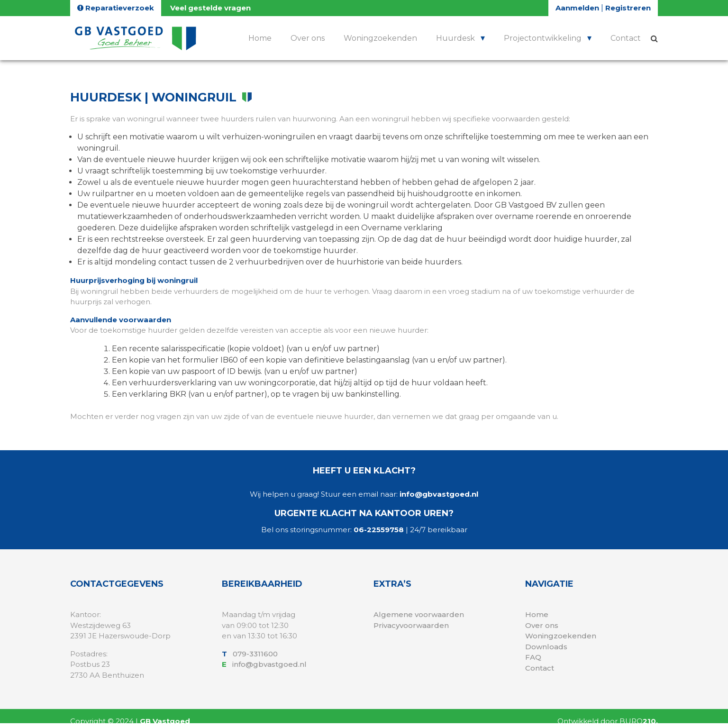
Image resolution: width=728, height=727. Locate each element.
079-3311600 (256, 654)
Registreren (628, 8)
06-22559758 (379, 530)
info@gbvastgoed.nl (439, 494)
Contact (626, 38)
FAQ (533, 657)
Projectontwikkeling (543, 38)
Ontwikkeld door (608, 721)
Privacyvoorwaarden (411, 625)
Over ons (308, 38)
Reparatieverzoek (116, 8)
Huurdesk (455, 38)
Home (260, 38)
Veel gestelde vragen (210, 8)
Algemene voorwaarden (419, 614)
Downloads (546, 647)
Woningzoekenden (380, 38)
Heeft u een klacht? (364, 471)
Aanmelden (578, 8)
